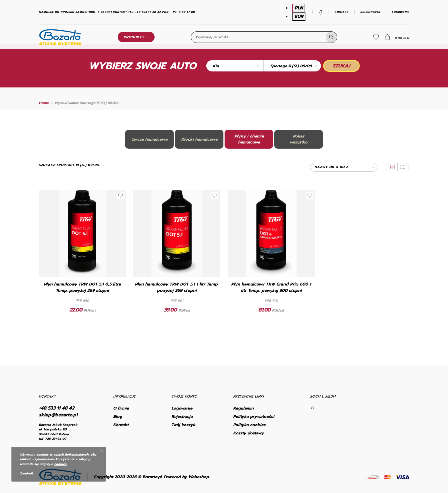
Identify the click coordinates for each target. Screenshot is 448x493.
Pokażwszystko (299, 139)
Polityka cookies (249, 425)
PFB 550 (82, 301)
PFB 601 (271, 301)
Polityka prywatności (254, 417)
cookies (60, 464)
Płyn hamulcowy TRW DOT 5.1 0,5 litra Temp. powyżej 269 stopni (82, 287)
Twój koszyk (183, 425)
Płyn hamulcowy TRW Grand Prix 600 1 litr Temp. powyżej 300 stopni (271, 287)
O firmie (121, 408)
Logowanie (400, 12)
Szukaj (341, 66)
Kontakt (342, 12)
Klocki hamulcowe (199, 139)
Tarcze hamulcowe (149, 139)
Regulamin (243, 408)
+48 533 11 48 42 (57, 408)
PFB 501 (177, 301)
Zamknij (26, 473)
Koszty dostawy (248, 433)
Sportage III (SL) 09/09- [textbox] (292, 66)
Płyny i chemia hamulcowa (249, 139)
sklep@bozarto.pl (58, 415)
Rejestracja (370, 12)
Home (44, 103)
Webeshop (199, 477)
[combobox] (235, 66)
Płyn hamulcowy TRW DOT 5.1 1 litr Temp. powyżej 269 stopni (177, 287)
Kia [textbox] (216, 66)
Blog (118, 417)
